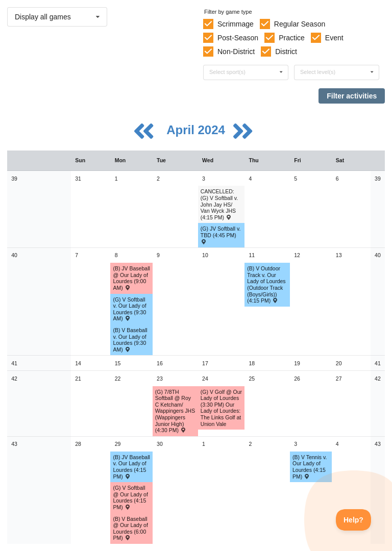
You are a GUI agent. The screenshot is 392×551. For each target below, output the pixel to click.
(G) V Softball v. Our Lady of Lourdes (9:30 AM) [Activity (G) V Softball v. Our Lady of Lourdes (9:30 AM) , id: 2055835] (129, 309)
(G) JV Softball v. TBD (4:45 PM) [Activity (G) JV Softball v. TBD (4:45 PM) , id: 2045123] (221, 235)
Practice (292, 38)
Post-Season (238, 38)
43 (14, 444)
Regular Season (300, 24)
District (286, 52)
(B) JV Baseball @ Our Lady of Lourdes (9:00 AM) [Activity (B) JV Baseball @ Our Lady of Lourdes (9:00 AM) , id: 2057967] (131, 278)
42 (14, 379)
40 (14, 255)
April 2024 (197, 130)
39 (14, 179)
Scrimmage (236, 24)
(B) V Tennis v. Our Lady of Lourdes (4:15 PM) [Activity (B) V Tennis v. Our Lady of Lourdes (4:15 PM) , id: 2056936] (310, 467)
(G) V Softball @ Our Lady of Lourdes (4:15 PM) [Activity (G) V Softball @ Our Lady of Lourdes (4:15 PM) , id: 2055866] (130, 497)
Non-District (236, 52)
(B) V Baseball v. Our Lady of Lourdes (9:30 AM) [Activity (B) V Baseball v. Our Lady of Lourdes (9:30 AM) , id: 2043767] (130, 340)
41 (14, 363)
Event (334, 38)
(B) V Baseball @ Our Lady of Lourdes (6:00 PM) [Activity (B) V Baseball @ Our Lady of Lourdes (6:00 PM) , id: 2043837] (130, 529)
